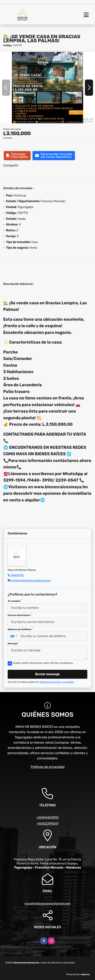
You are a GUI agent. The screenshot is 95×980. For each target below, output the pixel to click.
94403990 (17, 575)
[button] (39, 119)
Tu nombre (15, 601)
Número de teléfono (20, 629)
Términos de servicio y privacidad (57, 682)
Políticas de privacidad (48, 767)
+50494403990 (47, 818)
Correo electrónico (20, 615)
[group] (47, 88)
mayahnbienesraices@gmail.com (31, 580)
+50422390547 (47, 824)
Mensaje (13, 643)
